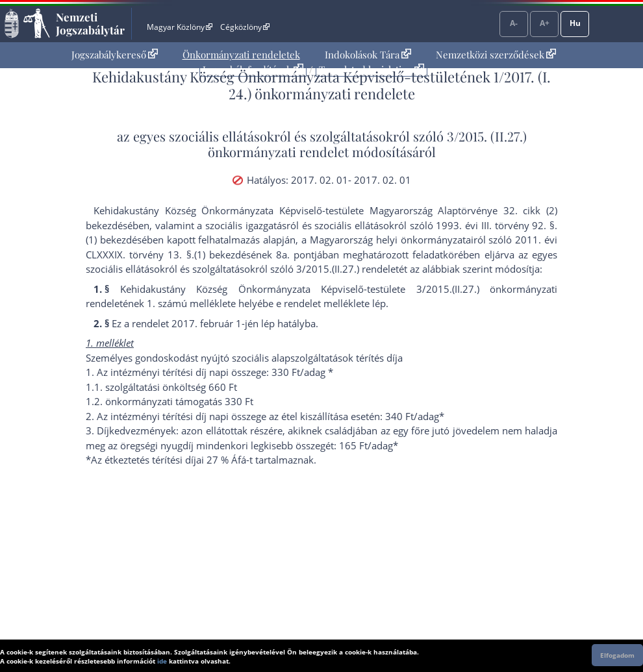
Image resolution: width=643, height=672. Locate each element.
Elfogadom (617, 655)
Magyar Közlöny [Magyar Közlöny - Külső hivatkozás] (180, 27)
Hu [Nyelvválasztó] (575, 23)
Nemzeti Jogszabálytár (90, 23)
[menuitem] (115, 55)
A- (514, 23)
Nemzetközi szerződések (496, 55)
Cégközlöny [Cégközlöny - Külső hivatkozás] (245, 27)
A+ (545, 23)
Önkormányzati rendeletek (241, 55)
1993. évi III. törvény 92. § (495, 225)
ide (162, 661)
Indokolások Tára (368, 55)
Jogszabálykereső (115, 55)
